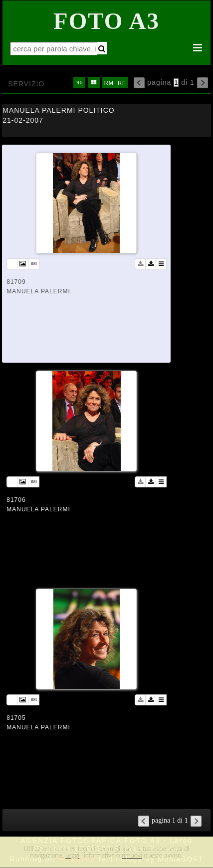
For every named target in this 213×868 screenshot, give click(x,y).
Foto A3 (106, 21)
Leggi (72, 855)
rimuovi (132, 855)
